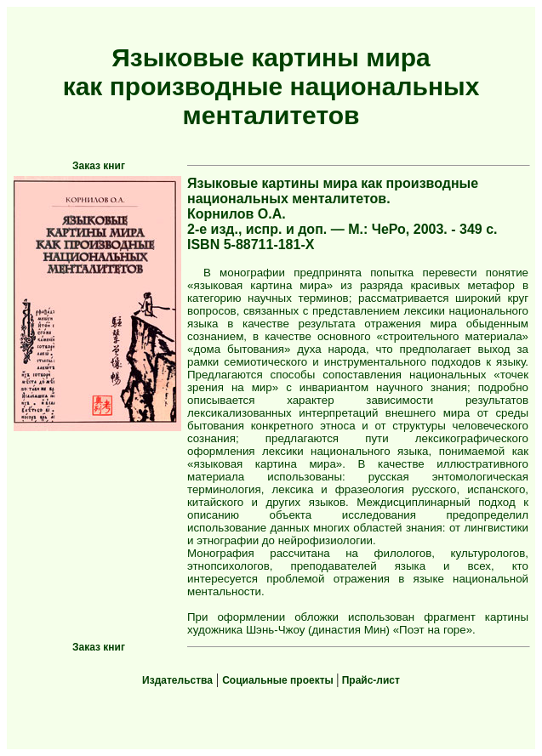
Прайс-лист (369, 680)
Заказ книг (99, 166)
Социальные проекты (279, 680)
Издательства (177, 680)
